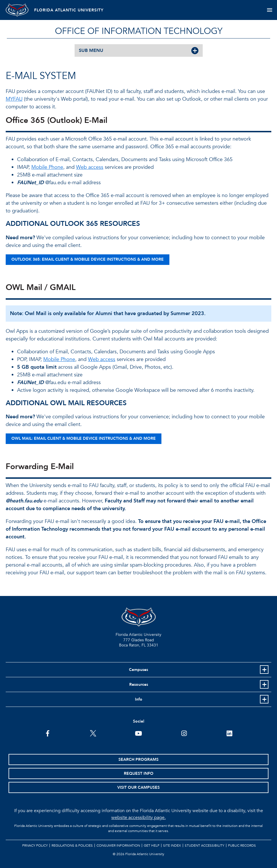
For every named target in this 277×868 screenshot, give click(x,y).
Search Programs (138, 760)
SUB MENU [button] (91, 50)
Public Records (242, 845)
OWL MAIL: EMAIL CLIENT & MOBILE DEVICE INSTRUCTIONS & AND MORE (84, 438)
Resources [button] (139, 685)
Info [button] (139, 699)
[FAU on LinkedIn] (229, 733)
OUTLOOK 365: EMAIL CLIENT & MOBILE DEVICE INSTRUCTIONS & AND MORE (88, 259)
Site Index (172, 845)
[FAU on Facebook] (48, 733)
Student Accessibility (205, 845)
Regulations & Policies (72, 845)
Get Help (152, 845)
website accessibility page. (138, 818)
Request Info (139, 773)
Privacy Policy (35, 845)
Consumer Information (118, 845)
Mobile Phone (47, 167)
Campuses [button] (138, 670)
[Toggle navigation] (269, 10)
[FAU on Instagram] (184, 733)
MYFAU (14, 99)
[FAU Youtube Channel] (138, 733)
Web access (90, 167)
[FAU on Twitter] (93, 733)
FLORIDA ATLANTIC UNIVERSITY (69, 10)
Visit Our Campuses (138, 787)
